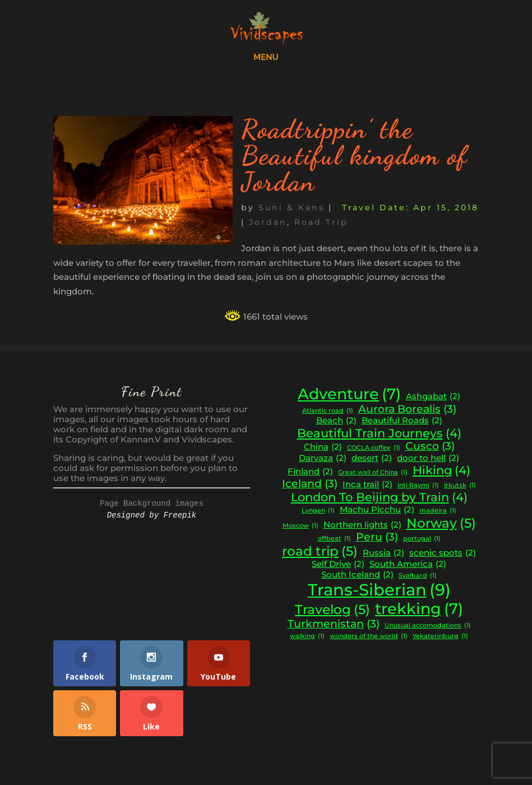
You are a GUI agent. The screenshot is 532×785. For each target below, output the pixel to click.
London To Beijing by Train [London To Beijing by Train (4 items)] (379, 497)
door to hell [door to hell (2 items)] (428, 458)
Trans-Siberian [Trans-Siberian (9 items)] (379, 590)
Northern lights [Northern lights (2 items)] (362, 525)
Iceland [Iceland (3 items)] (310, 484)
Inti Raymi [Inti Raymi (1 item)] (418, 486)
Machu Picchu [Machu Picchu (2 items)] (377, 510)
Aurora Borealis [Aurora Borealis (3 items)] (407, 409)
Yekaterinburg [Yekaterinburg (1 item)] (440, 637)
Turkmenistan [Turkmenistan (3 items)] (334, 624)
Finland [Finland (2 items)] (310, 472)
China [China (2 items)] (323, 447)
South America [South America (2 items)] (408, 564)
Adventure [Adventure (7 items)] (349, 394)
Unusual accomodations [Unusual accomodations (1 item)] (428, 626)
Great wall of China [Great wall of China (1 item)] (373, 473)
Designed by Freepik (152, 515)
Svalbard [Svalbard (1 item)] (418, 576)
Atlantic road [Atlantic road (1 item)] (328, 411)
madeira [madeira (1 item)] (438, 511)
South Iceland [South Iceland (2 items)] (357, 575)
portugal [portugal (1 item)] (422, 539)
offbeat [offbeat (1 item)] (334, 539)
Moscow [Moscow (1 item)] (300, 526)
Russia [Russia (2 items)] (383, 553)
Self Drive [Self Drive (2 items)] (338, 564)
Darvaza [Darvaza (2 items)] (323, 458)
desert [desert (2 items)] (372, 458)
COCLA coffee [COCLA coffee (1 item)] (374, 448)
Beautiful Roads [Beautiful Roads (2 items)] (402, 421)
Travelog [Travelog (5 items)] (332, 609)
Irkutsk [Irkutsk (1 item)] (460, 486)
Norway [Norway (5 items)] (441, 523)
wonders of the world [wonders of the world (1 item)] (369, 637)
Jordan (268, 222)
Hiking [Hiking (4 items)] (441, 470)
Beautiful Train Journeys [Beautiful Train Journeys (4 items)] (379, 433)
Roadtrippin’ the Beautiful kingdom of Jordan (355, 155)
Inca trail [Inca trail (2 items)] (367, 485)
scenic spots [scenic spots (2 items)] (443, 553)
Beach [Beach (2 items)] (336, 421)
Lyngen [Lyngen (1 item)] (318, 511)
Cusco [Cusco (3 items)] (430, 446)
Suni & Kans (292, 207)
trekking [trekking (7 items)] (419, 609)
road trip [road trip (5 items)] (320, 551)
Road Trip (321, 222)
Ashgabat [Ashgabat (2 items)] (433, 397)
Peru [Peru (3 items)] (377, 537)
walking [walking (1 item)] (307, 637)
